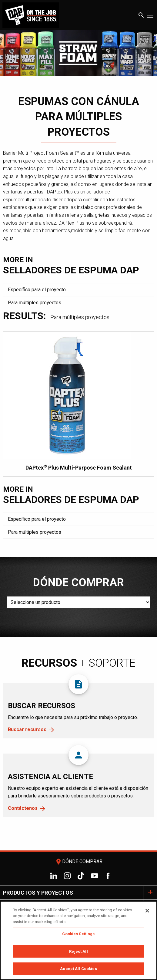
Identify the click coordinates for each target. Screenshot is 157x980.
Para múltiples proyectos (35, 303)
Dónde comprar (79, 861)
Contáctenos (23, 808)
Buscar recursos (27, 729)
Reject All (78, 952)
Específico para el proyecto (37, 290)
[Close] (147, 911)
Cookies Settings (78, 934)
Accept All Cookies (78, 970)
